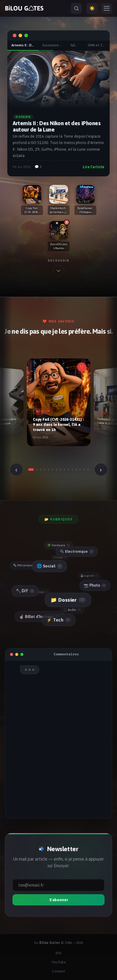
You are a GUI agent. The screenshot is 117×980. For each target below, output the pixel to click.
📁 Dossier (67, 600)
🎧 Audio (73, 609)
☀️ (92, 8)
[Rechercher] (76, 8)
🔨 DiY (24, 591)
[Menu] (107, 8)
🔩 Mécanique (25, 565)
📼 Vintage (41, 592)
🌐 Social (48, 566)
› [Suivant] (101, 470)
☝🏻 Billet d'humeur (40, 617)
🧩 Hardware (59, 545)
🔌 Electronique (76, 551)
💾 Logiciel (90, 575)
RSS (58, 953)
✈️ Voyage (60, 557)
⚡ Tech (58, 620)
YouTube (59, 962)
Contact (58, 971)
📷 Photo (94, 585)
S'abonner (59, 900)
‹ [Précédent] (16, 470)
